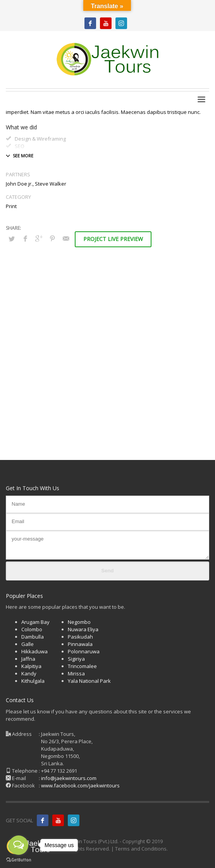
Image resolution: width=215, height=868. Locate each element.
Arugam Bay (35, 622)
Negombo (79, 622)
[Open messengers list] (19, 845)
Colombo (32, 629)
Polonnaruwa (84, 651)
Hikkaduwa (34, 651)
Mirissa (76, 673)
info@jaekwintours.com (69, 778)
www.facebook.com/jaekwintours (80, 785)
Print (11, 206)
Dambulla (33, 637)
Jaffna (28, 659)
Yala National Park (89, 681)
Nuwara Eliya (83, 629)
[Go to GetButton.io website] (19, 860)
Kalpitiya (31, 666)
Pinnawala (80, 644)
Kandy (29, 673)
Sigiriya (76, 659)
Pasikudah (80, 637)
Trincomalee (82, 666)
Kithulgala (33, 681)
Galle (28, 644)
